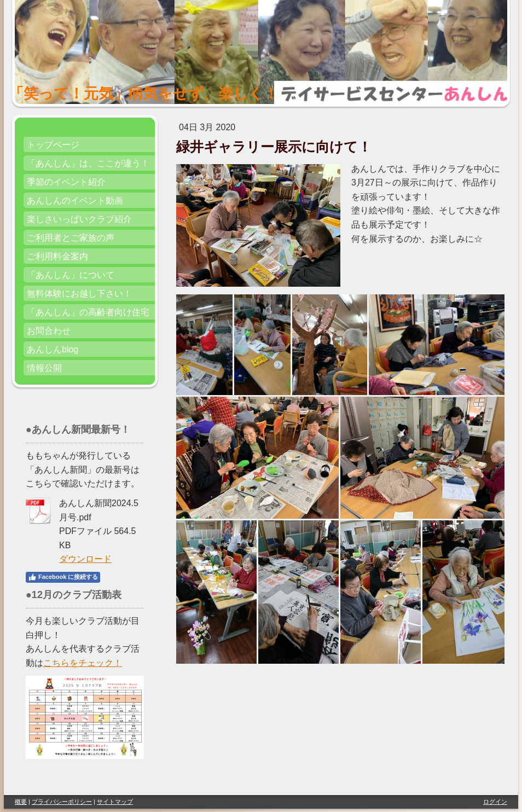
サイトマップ (115, 802)
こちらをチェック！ (83, 663)
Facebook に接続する (63, 577)
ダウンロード (85, 559)
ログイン (495, 802)
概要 (21, 802)
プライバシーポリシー (62, 802)
